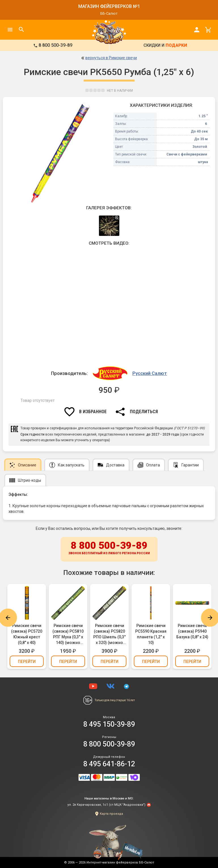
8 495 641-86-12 (109, 764)
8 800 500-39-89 (109, 548)
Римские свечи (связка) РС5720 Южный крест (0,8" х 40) (27, 634)
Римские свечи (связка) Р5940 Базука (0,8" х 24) (192, 631)
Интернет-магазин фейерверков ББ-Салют (120, 862)
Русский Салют (150, 373)
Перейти (27, 662)
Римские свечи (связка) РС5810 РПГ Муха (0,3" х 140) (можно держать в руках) (68, 634)
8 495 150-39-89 (109, 724)
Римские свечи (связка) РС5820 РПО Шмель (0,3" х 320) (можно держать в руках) (109, 634)
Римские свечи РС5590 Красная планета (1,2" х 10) (151, 634)
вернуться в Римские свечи (111, 58)
